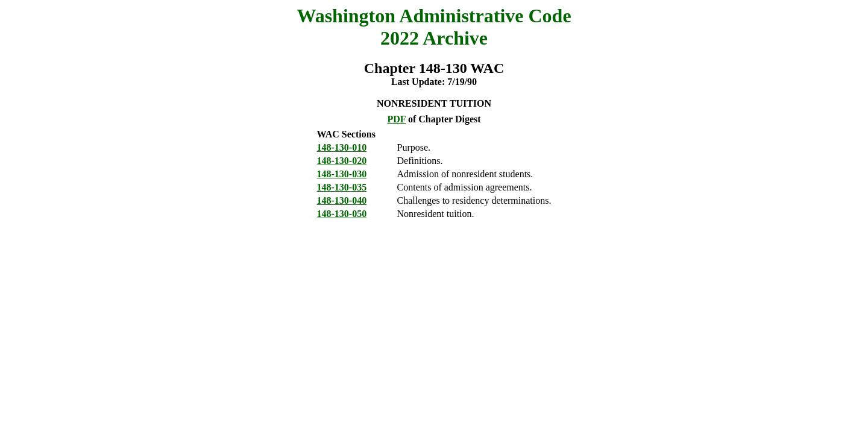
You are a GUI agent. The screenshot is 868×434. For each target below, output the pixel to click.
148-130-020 (342, 161)
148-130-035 (342, 187)
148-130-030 (342, 174)
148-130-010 (342, 147)
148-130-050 (342, 214)
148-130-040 (342, 200)
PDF (396, 119)
